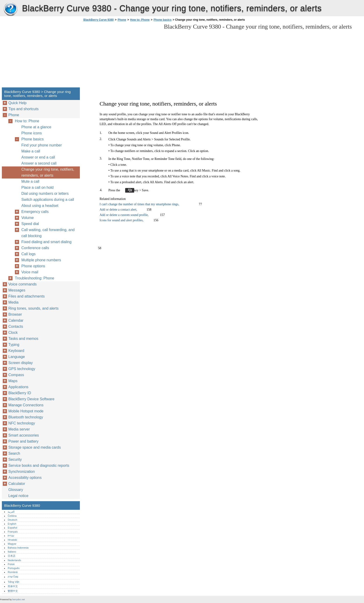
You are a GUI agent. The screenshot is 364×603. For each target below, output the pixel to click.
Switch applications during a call (48, 200)
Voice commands (23, 284)
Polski (11, 564)
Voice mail (30, 272)
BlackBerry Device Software (31, 399)
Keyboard (16, 351)
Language (17, 357)
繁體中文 (13, 591)
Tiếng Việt (13, 582)
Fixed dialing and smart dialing (46, 242)
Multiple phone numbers (41, 260)
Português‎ (14, 568)
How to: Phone (140, 20)
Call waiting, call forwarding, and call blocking (48, 233)
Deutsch (12, 520)
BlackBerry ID (20, 393)
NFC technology (22, 423)
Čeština (12, 516)
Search (14, 453)
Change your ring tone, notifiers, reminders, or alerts (48, 172)
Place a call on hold (37, 187)
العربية (11, 512)
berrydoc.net (18, 599)
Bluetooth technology (26, 417)
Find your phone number (42, 145)
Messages (17, 290)
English (12, 524)
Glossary (16, 490)
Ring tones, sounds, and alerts (33, 308)
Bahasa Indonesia (18, 548)
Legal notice (18, 496)
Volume (28, 218)
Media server (19, 429)
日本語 (11, 556)
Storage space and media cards (35, 447)
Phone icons (32, 133)
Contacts (16, 326)
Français (13, 532)
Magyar (12, 544)
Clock (13, 333)
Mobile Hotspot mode (26, 411)
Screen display (21, 363)
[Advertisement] (121, 56)
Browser (15, 314)
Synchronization (22, 472)
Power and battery (23, 441)
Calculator (17, 484)
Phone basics (162, 20)
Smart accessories (24, 435)
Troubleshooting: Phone (34, 278)
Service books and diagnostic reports (39, 466)
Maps (13, 381)
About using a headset (40, 206)
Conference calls (35, 248)
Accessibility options (25, 478)
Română (13, 572)
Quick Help (17, 103)
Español (12, 528)
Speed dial (30, 224)
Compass (16, 375)
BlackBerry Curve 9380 (10, 9)
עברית (11, 536)
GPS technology (22, 369)
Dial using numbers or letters (45, 194)
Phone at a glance (36, 127)
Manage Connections (26, 405)
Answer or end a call (38, 157)
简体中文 (13, 586)
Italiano (12, 552)
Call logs (28, 254)
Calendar (16, 320)
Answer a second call (39, 163)
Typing (14, 345)
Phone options (33, 266)
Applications (18, 387)
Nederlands (14, 560)
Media (13, 302)
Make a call (31, 151)
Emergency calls (35, 212)
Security (15, 459)
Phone (122, 20)
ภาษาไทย (13, 577)
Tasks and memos (23, 339)
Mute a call (30, 181)
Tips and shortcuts (23, 109)
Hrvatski (12, 540)
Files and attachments (27, 296)
